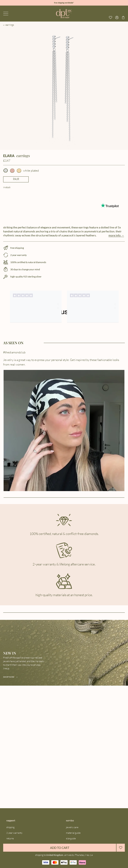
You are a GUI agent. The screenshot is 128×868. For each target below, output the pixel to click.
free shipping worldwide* (64, 3)
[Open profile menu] (117, 18)
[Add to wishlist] (121, 848)
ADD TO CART (60, 848)
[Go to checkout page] (123, 18)
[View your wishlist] (111, 18)
